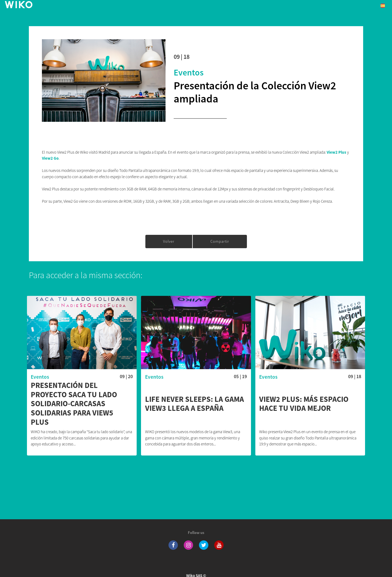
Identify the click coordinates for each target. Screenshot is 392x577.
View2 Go (50, 158)
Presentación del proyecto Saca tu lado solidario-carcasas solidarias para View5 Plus (74, 404)
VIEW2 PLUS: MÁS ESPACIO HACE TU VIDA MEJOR (304, 404)
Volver (169, 241)
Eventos (189, 72)
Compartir (220, 241)
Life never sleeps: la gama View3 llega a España (195, 404)
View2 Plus (337, 152)
